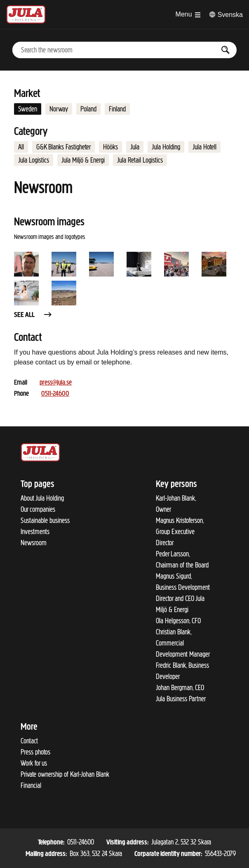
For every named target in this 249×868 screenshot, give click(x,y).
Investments (35, 532)
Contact (29, 741)
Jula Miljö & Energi (83, 160)
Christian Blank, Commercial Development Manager (183, 643)
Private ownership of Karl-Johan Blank (65, 774)
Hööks (110, 147)
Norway (59, 109)
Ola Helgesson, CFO (178, 621)
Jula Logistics (34, 160)
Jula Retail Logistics (140, 160)
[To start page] (26, 14)
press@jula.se (56, 383)
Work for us (34, 763)
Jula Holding (166, 147)
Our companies (38, 509)
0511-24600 (55, 394)
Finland (117, 109)
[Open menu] (188, 14)
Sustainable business (45, 520)
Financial (31, 785)
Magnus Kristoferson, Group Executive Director (180, 532)
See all (33, 315)
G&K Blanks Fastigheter (63, 147)
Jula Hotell (204, 147)
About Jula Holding (42, 498)
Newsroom (34, 543)
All (21, 147)
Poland (88, 109)
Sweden (28, 109)
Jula (135, 147)
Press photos (35, 752)
